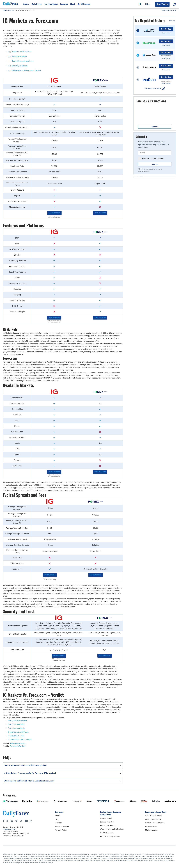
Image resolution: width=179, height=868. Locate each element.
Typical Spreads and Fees (23, 61)
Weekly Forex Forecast (155, 823)
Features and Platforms (22, 51)
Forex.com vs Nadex (16, 724)
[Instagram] (31, 821)
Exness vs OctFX (107, 822)
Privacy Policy (61, 830)
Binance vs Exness (108, 826)
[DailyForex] (16, 814)
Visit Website (54, 213)
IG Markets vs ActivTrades (18, 732)
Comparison (10, 10)
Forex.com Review (18, 746)
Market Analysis (152, 830)
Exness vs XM (106, 818)
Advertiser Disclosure (169, 11)
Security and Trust (20, 66)
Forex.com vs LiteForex (17, 720)
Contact (58, 823)
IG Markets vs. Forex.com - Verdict (26, 70)
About (57, 816)
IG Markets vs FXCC (16, 736)
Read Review (166, 33)
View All (155, 127)
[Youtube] (26, 821)
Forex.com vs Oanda (16, 728)
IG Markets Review (18, 743)
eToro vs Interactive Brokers (112, 829)
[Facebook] (3, 821)
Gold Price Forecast (153, 816)
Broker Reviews (152, 826)
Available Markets (19, 56)
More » (172, 21)
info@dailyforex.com (10, 829)
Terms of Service (62, 826)
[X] (7, 821)
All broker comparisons (110, 836)
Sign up (155, 164)
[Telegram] (16, 821)
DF (4, 11)
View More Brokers (153, 88)
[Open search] (140, 4)
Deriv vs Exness (107, 833)
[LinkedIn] (12, 821)
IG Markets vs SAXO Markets (20, 740)
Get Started (166, 29)
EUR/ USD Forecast (153, 819)
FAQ (57, 819)
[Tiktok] (21, 821)
